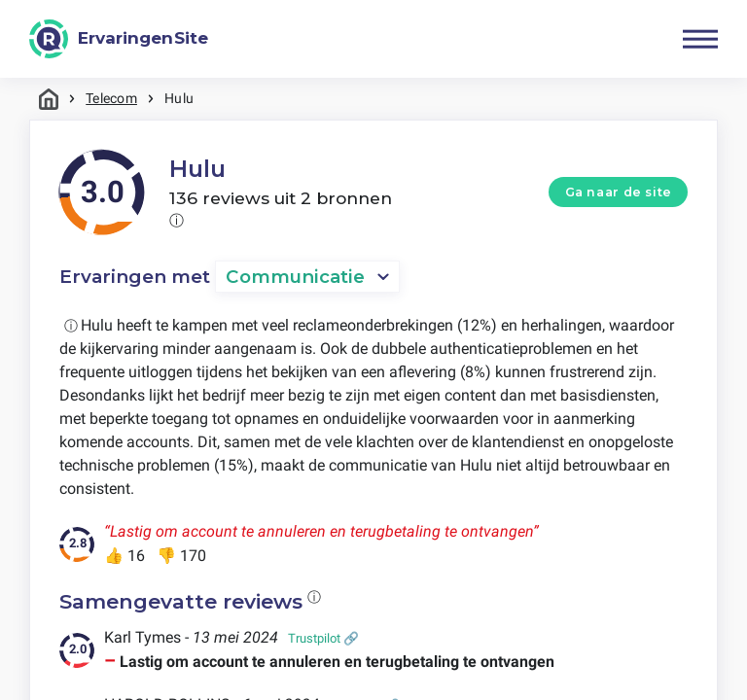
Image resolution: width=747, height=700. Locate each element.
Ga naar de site (619, 192)
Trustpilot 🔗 (323, 639)
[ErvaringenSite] (119, 39)
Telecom (111, 98)
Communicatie (296, 278)
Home (49, 99)
